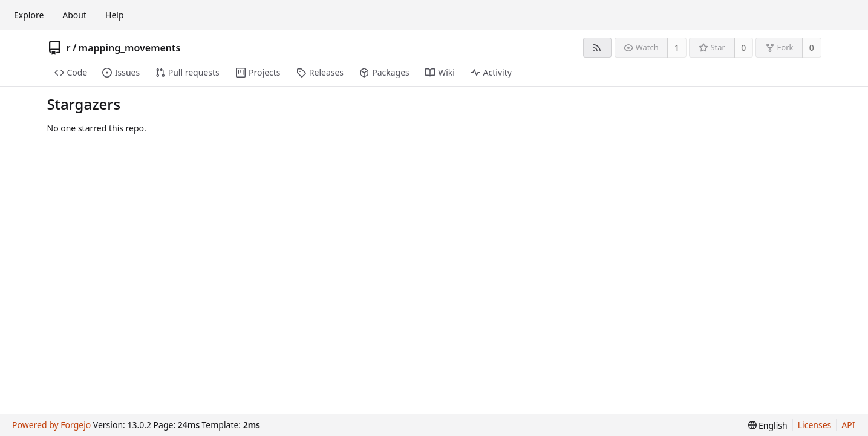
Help (115, 15)
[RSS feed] (597, 48)
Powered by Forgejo (51, 425)
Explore (29, 15)
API (848, 425)
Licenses (815, 425)
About (74, 15)
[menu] (768, 425)
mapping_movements (130, 48)
